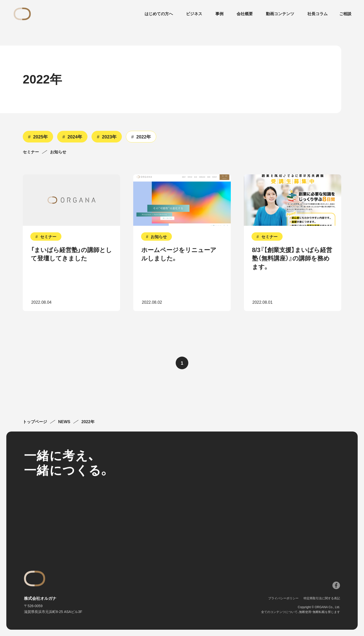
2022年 (144, 137)
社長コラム (317, 14)
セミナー (31, 152)
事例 (219, 14)
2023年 (109, 137)
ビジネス (194, 14)
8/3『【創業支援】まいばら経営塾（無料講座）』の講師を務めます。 (292, 258)
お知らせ (58, 152)
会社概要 (245, 14)
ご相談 (345, 14)
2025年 (40, 137)
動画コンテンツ (280, 14)
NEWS (64, 422)
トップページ (35, 422)
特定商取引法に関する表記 (322, 598)
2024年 (75, 137)
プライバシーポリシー (283, 598)
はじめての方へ (159, 14)
